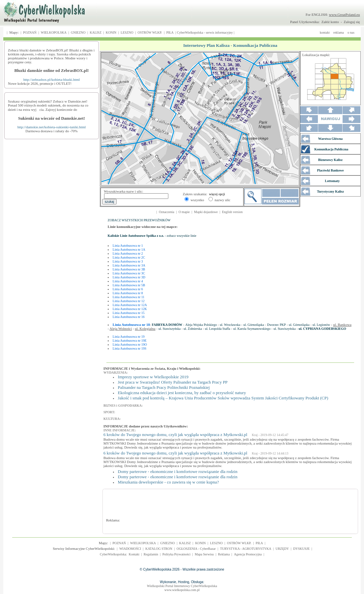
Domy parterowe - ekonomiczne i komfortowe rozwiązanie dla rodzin (178, 471)
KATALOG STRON (159, 549)
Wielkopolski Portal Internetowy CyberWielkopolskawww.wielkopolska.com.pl (182, 588)
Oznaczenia (167, 212)
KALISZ (96, 32)
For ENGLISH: (333, 15)
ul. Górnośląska (254, 325)
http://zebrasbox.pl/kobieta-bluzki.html (52, 79)
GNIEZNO (78, 32)
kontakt (325, 32)
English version (232, 212)
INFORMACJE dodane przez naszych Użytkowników (145, 426)
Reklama (224, 554)
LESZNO (127, 32)
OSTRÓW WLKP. (150, 32)
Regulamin (151, 554)
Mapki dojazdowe (206, 212)
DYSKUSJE (301, 549)
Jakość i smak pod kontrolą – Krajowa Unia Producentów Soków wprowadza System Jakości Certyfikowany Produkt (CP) (223, 398)
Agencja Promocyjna (248, 554)
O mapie (184, 212)
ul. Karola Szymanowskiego (252, 329)
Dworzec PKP (277, 325)
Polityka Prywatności (176, 554)
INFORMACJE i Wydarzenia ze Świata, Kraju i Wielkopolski (151, 368)
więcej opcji (217, 194)
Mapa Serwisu (204, 554)
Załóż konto (330, 22)
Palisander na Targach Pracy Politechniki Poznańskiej (164, 387)
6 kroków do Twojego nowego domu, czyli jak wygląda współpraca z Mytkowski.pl (175, 435)
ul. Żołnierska (193, 329)
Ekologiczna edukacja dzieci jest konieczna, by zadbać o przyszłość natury (182, 393)
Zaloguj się (352, 22)
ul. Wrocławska (230, 325)
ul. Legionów (321, 325)
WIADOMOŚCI (130, 549)
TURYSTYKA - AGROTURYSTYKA (246, 549)
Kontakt (134, 554)
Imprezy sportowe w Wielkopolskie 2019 (153, 377)
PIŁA (170, 32)
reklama (339, 32)
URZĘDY (282, 549)
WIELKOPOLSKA (54, 32)
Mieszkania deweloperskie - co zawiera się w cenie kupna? (168, 482)
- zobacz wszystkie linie (152, 236)
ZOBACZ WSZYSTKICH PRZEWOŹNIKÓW (139, 220)
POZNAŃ (30, 32)
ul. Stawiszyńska (169, 329)
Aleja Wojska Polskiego (201, 325)
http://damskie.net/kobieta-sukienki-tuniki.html (52, 127)
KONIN (111, 32)
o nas (351, 32)
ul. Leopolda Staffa (218, 329)
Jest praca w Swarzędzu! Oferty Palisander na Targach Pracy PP (173, 382)
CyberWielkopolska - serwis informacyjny (205, 32)
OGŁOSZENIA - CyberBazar (196, 549)
